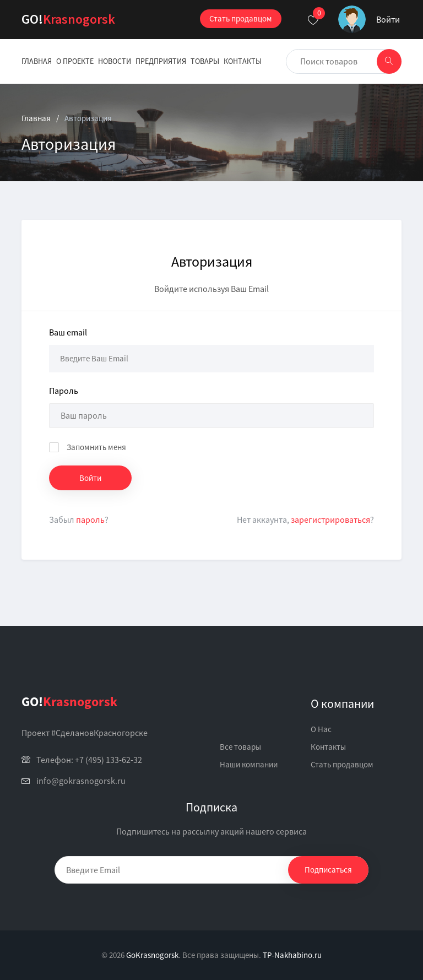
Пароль (64, 391)
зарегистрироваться (330, 519)
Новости (115, 61)
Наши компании (249, 764)
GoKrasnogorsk (152, 955)
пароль (90, 519)
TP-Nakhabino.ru (292, 955)
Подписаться (328, 870)
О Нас (321, 729)
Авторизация (88, 118)
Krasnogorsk (68, 19)
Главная (37, 61)
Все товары (240, 747)
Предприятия (161, 61)
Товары (205, 61)
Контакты (243, 61)
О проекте (75, 61)
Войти (388, 19)
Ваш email (68, 332)
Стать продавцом (241, 18)
